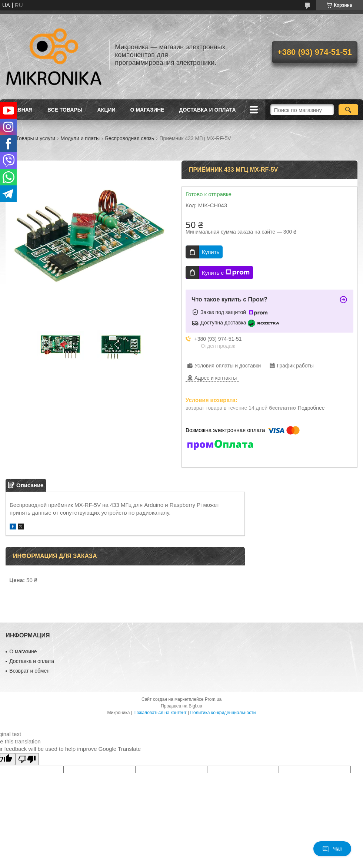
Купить (211, 252)
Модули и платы (80, 138)
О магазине (147, 110)
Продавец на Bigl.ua (181, 706)
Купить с (226, 273)
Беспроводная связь (129, 138)
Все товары (65, 110)
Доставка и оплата (208, 110)
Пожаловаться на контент (160, 713)
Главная (20, 110)
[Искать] (348, 110)
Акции (106, 110)
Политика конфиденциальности (223, 713)
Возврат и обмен (29, 671)
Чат (332, 849)
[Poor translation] (27, 759)
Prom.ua (213, 699)
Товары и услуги (36, 138)
